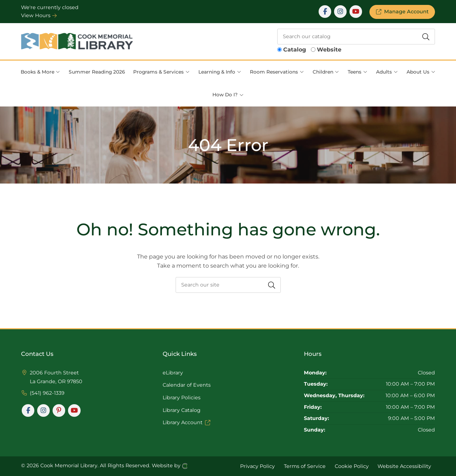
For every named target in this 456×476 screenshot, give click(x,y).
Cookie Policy (352, 466)
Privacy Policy (257, 466)
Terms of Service (305, 466)
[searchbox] (356, 37)
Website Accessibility (404, 466)
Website (329, 50)
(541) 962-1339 (47, 393)
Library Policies (182, 398)
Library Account (186, 422)
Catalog (295, 50)
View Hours (39, 15)
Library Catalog (182, 410)
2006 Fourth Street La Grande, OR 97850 (56, 377)
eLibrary (173, 373)
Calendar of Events (187, 385)
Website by (170, 466)
